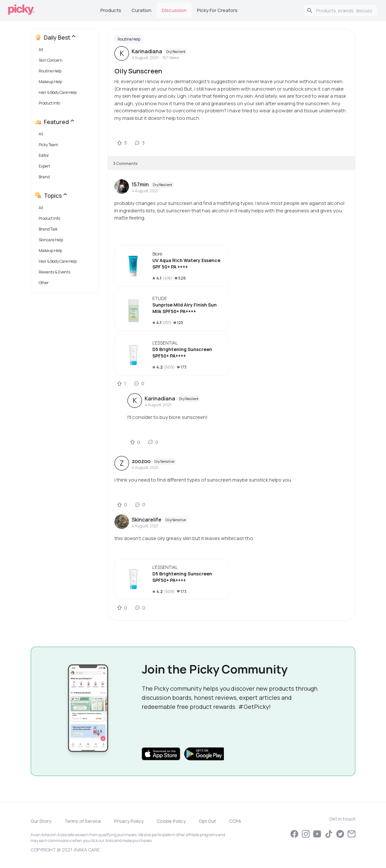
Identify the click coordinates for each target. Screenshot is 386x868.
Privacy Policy (129, 821)
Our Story (41, 821)
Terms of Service (83, 821)
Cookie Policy (171, 821)
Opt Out (207, 821)
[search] (344, 10)
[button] (66, 51)
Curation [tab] (142, 10)
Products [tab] (111, 10)
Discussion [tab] (174, 10)
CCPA (235, 821)
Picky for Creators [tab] (217, 10)
